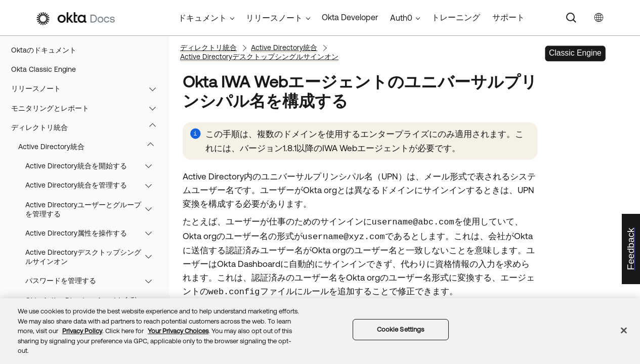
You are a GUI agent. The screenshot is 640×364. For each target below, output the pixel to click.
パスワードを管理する (93, 281)
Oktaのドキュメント (44, 50)
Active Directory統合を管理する (93, 185)
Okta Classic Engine (44, 69)
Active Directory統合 (91, 147)
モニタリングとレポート (88, 108)
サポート (508, 17)
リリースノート (88, 88)
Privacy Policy (82, 331)
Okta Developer (350, 17)
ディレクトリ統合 (88, 127)
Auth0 (401, 18)
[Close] (624, 331)
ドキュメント (202, 18)
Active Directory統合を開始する (93, 166)
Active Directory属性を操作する (93, 233)
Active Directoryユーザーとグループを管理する (93, 209)
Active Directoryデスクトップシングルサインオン (93, 257)
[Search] (571, 18)
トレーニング (456, 17)
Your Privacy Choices (178, 331)
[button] (155, 88)
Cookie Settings (401, 329)
